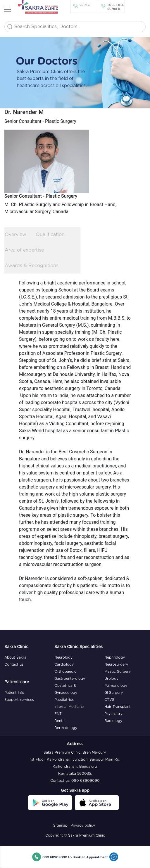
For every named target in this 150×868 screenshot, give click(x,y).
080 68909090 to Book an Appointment (75, 857)
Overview (15, 235)
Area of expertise (24, 250)
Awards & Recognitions (32, 266)
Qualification (50, 235)
